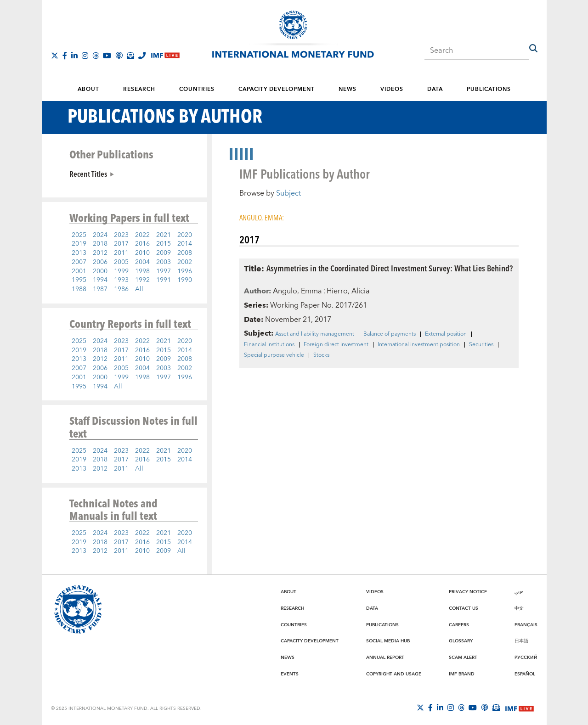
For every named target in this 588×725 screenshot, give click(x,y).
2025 (79, 235)
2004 (142, 262)
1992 (142, 280)
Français (526, 625)
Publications (489, 89)
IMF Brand (462, 674)
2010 (142, 253)
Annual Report (385, 658)
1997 (164, 271)
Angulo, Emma (297, 291)
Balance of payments (390, 334)
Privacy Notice (468, 592)
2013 (79, 253)
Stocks (321, 355)
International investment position (419, 345)
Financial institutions (269, 345)
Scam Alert (463, 658)
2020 (185, 235)
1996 (185, 271)
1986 (121, 289)
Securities (481, 345)
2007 (79, 262)
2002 (185, 262)
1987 (100, 289)
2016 (142, 244)
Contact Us (464, 608)
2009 (164, 253)
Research (139, 89)
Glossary (461, 641)
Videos (392, 89)
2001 (79, 271)
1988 (79, 289)
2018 (100, 244)
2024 (100, 235)
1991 (164, 280)
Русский (526, 658)
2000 (100, 271)
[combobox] (477, 48)
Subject (288, 193)
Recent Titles (88, 174)
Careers (459, 625)
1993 (121, 280)
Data (435, 89)
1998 (142, 271)
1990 (185, 280)
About (88, 89)
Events (290, 674)
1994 (100, 280)
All (139, 289)
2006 (100, 262)
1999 (121, 271)
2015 (164, 244)
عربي (519, 592)
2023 (121, 235)
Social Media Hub (388, 641)
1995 (79, 280)
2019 (79, 244)
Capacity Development (277, 89)
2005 (121, 262)
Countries (197, 89)
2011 (121, 253)
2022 (142, 235)
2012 (100, 253)
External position (446, 334)
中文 (519, 608)
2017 (121, 244)
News (348, 89)
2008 (185, 253)
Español (525, 674)
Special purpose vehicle (274, 355)
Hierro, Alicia (348, 291)
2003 (164, 262)
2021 (164, 235)
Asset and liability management (315, 334)
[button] (533, 48)
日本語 (521, 641)
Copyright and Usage (394, 674)
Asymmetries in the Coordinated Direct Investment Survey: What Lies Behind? (390, 268)
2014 (185, 244)
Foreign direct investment (336, 345)
